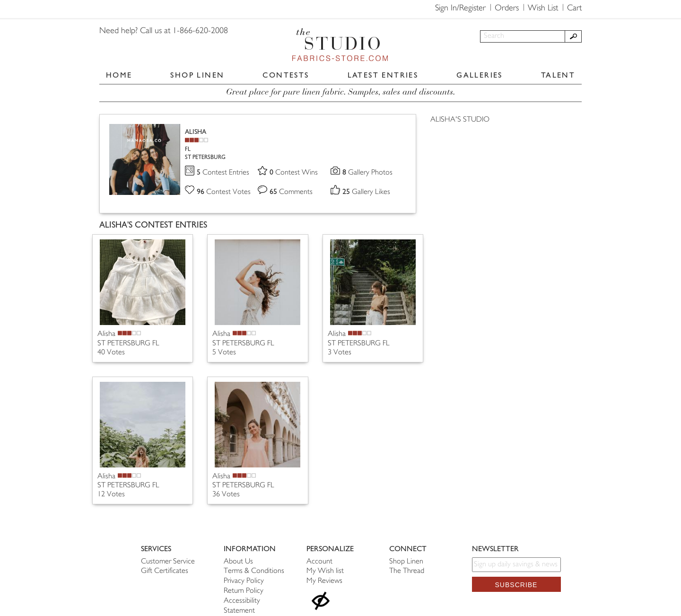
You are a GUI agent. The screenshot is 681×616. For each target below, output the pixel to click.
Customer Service (168, 562)
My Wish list (325, 571)
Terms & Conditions (254, 571)
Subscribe (516, 585)
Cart (574, 9)
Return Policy (244, 591)
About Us (238, 562)
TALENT (558, 75)
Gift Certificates (165, 571)
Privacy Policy (244, 581)
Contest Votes (224, 192)
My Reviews (324, 581)
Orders (507, 9)
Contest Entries (223, 173)
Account (319, 562)
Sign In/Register (460, 9)
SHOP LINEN (197, 75)
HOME (119, 75)
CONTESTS (286, 75)
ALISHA (196, 132)
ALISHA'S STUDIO (460, 120)
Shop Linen (406, 562)
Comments (291, 192)
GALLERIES (480, 75)
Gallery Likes (366, 192)
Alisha (106, 334)
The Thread (407, 571)
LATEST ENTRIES (383, 75)
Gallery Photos (367, 173)
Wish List (543, 9)
